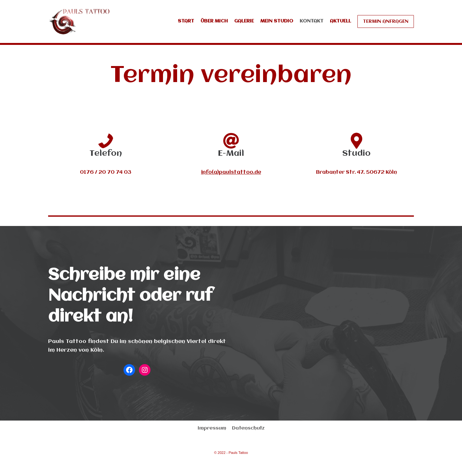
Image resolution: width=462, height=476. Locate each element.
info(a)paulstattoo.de (231, 172)
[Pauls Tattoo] (80, 21)
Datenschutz (248, 428)
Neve (55, 468)
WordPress (131, 468)
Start (186, 21)
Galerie (244, 21)
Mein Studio (277, 21)
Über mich (214, 21)
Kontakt (312, 21)
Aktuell (340, 21)
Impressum (212, 428)
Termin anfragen (386, 21)
